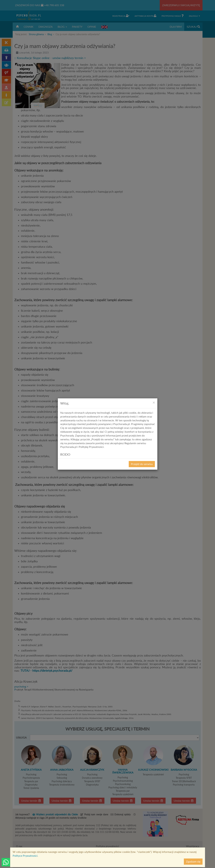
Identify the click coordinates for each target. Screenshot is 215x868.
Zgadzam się (193, 861)
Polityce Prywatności (25, 856)
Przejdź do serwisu (142, 464)
